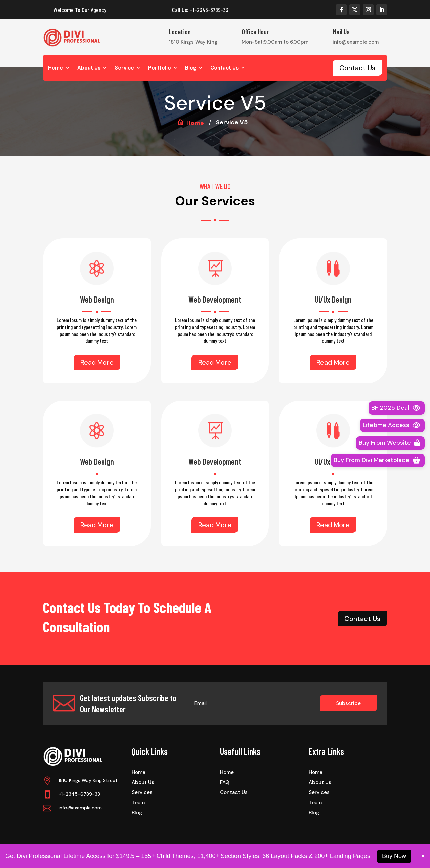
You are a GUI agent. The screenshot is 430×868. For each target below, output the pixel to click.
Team (138, 803)
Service (124, 68)
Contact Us (224, 68)
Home (56, 68)
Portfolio (160, 68)
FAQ (225, 783)
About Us (89, 68)
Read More (97, 362)
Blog (191, 68)
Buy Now (394, 856)
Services (142, 793)
